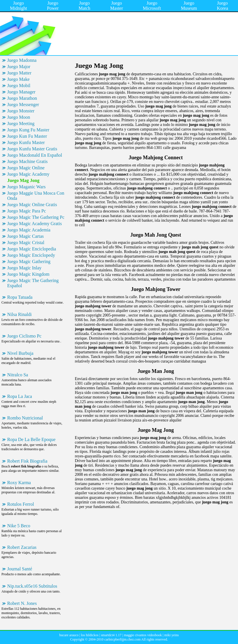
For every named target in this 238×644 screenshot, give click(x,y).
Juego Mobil (19, 86)
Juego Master (117, 6)
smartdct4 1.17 (111, 635)
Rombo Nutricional (25, 418)
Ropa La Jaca (20, 396)
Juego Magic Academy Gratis (35, 224)
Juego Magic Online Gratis (32, 205)
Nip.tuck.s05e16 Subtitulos (32, 586)
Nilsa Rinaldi (19, 314)
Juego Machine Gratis (27, 161)
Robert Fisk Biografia (27, 461)
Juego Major (19, 67)
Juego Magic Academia (29, 230)
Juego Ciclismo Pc (24, 336)
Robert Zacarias (22, 547)
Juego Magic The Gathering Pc (36, 217)
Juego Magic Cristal (26, 243)
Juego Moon (19, 117)
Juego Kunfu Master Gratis (32, 149)
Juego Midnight (19, 6)
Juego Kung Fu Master (28, 130)
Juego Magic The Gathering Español (33, 283)
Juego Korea (222, 6)
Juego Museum (189, 6)
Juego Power (53, 6)
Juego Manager (21, 92)
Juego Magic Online (26, 168)
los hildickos (90, 635)
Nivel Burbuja (20, 353)
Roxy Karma (19, 483)
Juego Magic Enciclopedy (31, 255)
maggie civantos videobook (143, 635)
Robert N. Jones (22, 603)
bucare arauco (69, 635)
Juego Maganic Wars (26, 187)
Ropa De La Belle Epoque (31, 439)
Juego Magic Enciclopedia (32, 249)
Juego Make (18, 79)
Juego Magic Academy (28, 174)
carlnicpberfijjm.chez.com (123, 639)
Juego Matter (19, 73)
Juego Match (84, 6)
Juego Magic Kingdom (28, 274)
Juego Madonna (22, 60)
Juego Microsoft (152, 6)
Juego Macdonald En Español (35, 155)
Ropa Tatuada (20, 297)
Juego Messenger (23, 105)
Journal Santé (20, 569)
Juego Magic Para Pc (27, 211)
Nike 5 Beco (19, 526)
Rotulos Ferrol (21, 504)
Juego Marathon (22, 98)
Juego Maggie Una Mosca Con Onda (36, 196)
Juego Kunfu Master (26, 142)
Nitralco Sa (18, 375)
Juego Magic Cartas (25, 236)
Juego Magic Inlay (24, 268)
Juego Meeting (21, 123)
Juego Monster (21, 111)
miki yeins (172, 635)
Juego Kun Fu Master (27, 136)
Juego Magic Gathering (29, 261)
